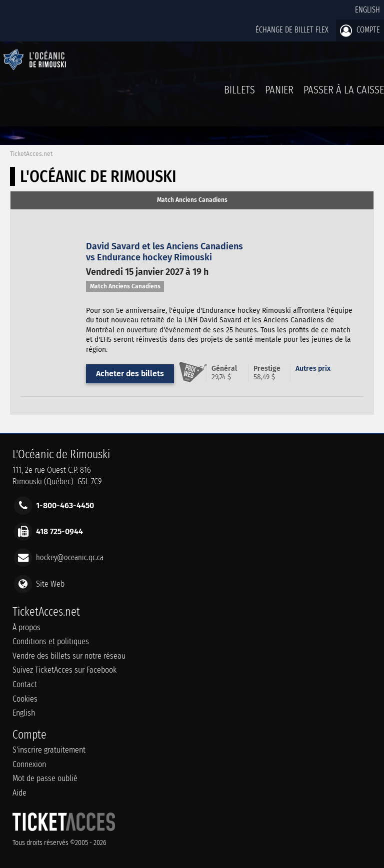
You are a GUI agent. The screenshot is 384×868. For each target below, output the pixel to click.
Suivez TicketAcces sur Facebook (64, 670)
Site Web (50, 583)
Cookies (25, 699)
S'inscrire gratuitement (49, 750)
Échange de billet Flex (292, 30)
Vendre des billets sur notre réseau (69, 656)
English (367, 10)
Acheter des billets (130, 374)
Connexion (29, 764)
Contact (25, 684)
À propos (26, 627)
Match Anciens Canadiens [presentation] (192, 200)
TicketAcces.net (31, 154)
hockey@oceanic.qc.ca (70, 557)
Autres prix (313, 369)
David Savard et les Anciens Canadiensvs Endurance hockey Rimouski (164, 252)
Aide (19, 793)
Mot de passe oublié (45, 778)
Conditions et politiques (51, 641)
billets (239, 90)
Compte (360, 30)
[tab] (192, 200)
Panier (279, 95)
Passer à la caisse (344, 90)
